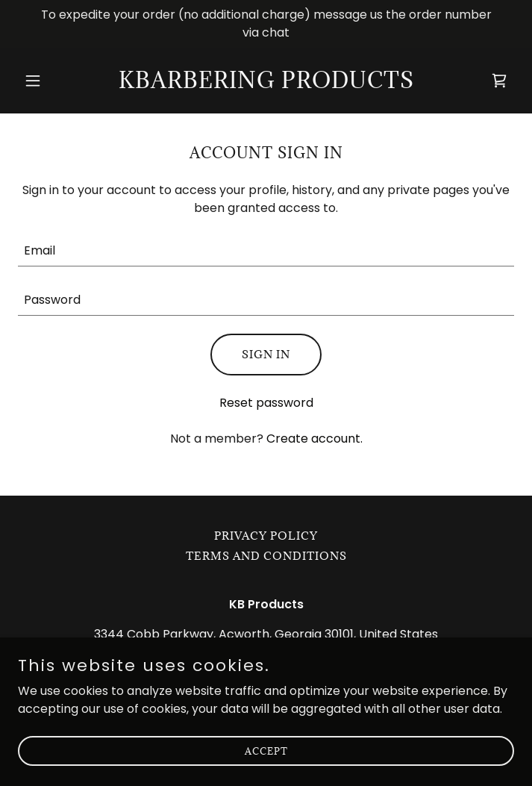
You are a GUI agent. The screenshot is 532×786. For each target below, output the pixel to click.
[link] (266, 84)
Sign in (266, 354)
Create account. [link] (314, 439)
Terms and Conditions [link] (266, 556)
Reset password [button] (266, 403)
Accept (266, 750)
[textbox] (266, 251)
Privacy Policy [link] (266, 536)
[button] (55, 81)
